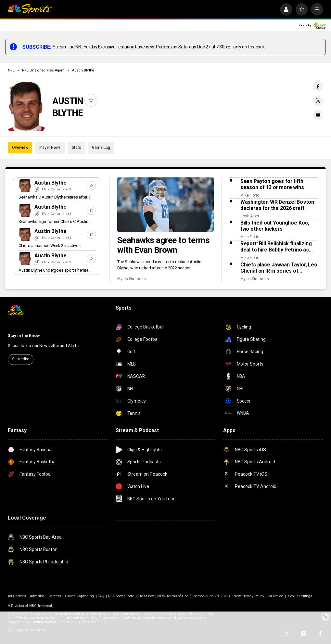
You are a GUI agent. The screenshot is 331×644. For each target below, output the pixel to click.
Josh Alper (250, 216)
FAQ (101, 596)
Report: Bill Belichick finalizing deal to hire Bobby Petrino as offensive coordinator (276, 247)
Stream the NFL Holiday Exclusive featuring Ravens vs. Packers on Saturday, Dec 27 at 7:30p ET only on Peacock (159, 47)
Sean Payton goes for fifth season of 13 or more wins (272, 184)
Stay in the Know (24, 335)
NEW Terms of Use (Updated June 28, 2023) (193, 596)
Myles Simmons (132, 279)
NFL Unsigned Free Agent (43, 70)
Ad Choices (17, 596)
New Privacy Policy (249, 596)
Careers (55, 596)
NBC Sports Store (121, 596)
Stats (76, 148)
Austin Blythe (83, 70)
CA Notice (276, 596)
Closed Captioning (80, 596)
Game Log (101, 148)
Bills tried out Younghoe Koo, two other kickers (275, 226)
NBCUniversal (41, 606)
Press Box (146, 596)
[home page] (30, 9)
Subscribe (21, 359)
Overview (20, 148)
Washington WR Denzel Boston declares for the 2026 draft (277, 205)
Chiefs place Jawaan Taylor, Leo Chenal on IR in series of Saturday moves (279, 268)
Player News (50, 148)
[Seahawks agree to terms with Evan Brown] (165, 205)
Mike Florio (250, 195)
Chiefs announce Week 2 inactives (50, 245)
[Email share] (318, 115)
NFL (11, 70)
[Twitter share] (318, 101)
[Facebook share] (318, 86)
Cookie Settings (300, 596)
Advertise (38, 596)
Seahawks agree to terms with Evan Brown (163, 245)
